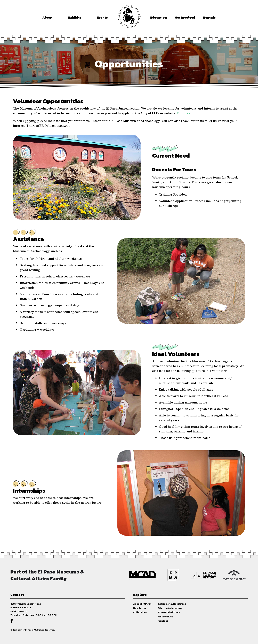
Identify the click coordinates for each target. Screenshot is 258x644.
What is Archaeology (170, 608)
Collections (140, 612)
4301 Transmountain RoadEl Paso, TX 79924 (26, 606)
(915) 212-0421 (18, 611)
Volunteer (184, 113)
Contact (163, 621)
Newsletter (140, 608)
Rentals (209, 17)
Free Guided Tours (169, 612)
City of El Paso (25, 630)
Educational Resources (172, 604)
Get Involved (166, 617)
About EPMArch (142, 604)
